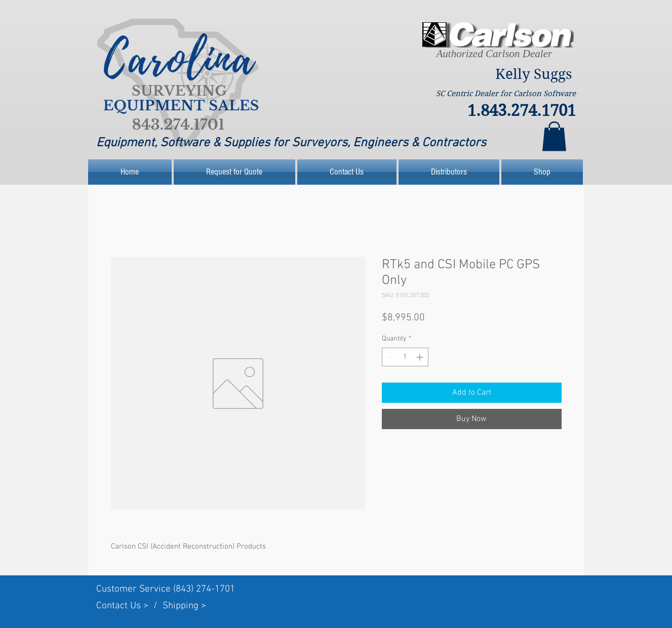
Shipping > (184, 606)
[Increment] (421, 357)
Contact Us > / (129, 606)
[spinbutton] (405, 357)
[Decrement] (390, 357)
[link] (554, 136)
